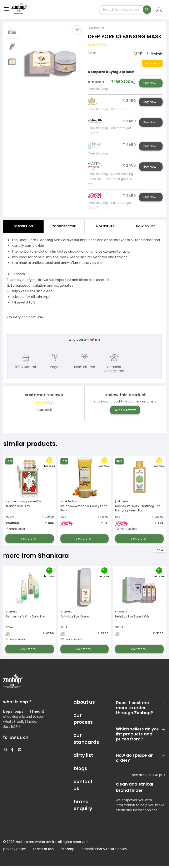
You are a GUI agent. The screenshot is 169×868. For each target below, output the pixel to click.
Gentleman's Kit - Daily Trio (25, 618)
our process (83, 721)
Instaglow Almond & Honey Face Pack (84, 510)
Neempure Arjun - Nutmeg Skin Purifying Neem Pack (138, 510)
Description (23, 228)
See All (160, 552)
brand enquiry (83, 807)
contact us (83, 787)
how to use (145, 228)
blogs (80, 770)
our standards (84, 741)
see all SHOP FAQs (149, 777)
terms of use (43, 851)
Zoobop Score (64, 228)
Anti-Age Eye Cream (75, 618)
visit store (29, 540)
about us (84, 704)
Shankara (96, 30)
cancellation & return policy (104, 851)
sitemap (68, 851)
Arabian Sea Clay (18, 508)
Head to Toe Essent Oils (132, 618)
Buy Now (150, 85)
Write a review (125, 412)
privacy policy (15, 851)
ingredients (105, 228)
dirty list (83, 757)
